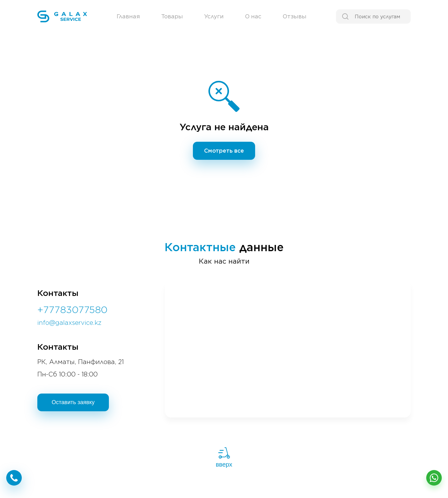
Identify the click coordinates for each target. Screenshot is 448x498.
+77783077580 (72, 310)
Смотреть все (224, 151)
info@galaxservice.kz (69, 323)
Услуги (214, 16)
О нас (253, 16)
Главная (128, 16)
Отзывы (294, 16)
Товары (172, 16)
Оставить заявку (73, 402)
